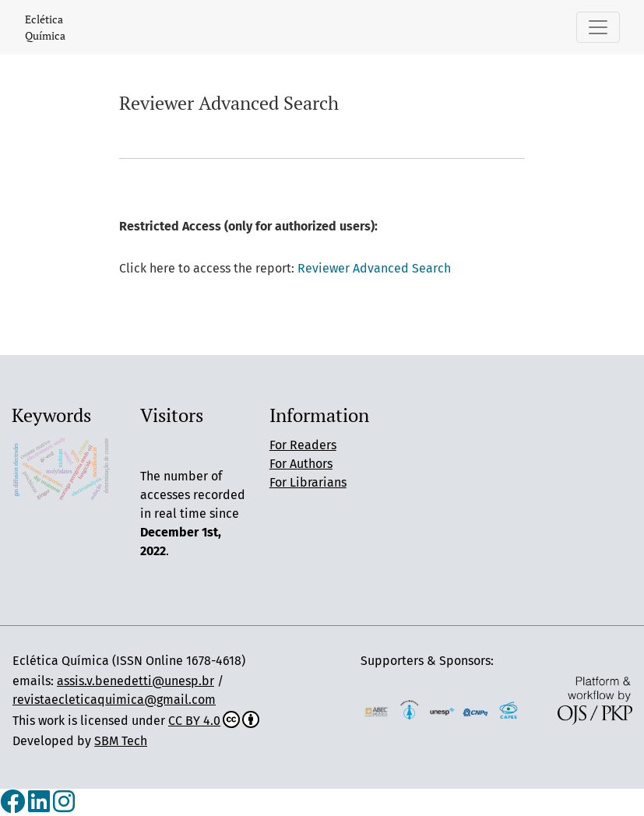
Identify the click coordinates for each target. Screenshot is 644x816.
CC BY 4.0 (214, 721)
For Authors (301, 464)
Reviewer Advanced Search (374, 268)
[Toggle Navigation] (598, 27)
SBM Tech (121, 741)
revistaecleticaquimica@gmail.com (114, 700)
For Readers (303, 445)
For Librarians (308, 482)
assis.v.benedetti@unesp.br (135, 681)
